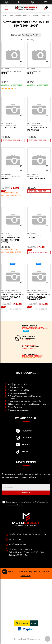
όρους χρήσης (24, 502)
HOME (5, 16)
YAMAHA (27, 16)
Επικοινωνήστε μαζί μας (18, 410)
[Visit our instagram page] (26, 439)
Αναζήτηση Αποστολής (17, 384)
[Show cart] (45, 8)
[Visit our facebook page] (26, 432)
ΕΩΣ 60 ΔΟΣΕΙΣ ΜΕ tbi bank (32, 357)
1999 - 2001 (46, 16)
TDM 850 (36, 16)
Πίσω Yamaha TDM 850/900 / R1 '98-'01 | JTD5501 (13, 239)
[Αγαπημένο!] (21, 60)
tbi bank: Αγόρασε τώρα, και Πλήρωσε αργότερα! (29, 404)
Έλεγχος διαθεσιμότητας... (14, 140)
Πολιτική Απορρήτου (16, 387)
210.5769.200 (15, 539)
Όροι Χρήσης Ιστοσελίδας (19, 390)
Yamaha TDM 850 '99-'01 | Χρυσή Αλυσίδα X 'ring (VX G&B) (39, 296)
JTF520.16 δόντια (13, 127)
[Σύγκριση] (21, 65)
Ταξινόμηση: (16, 35)
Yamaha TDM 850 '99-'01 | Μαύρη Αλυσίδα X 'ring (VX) (13, 296)
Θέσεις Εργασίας (15, 407)
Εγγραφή (26, 493)
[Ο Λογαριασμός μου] (32, 2)
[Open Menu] (7, 8)
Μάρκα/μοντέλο (15, 16)
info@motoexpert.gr (17, 544)
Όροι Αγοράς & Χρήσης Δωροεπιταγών (24, 401)
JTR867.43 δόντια (39, 178)
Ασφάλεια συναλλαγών (17, 393)
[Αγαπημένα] (45, 2)
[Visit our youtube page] (26, 446)
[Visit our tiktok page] (26, 453)
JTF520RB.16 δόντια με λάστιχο (39, 128)
